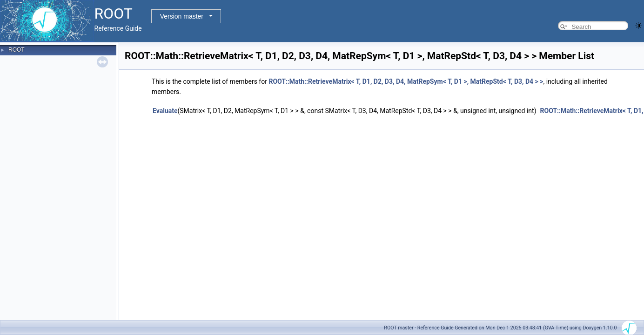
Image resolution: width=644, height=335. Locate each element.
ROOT (17, 50)
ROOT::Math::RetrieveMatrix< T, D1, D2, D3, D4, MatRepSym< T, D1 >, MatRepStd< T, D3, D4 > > (406, 81)
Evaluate (165, 111)
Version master (182, 16)
